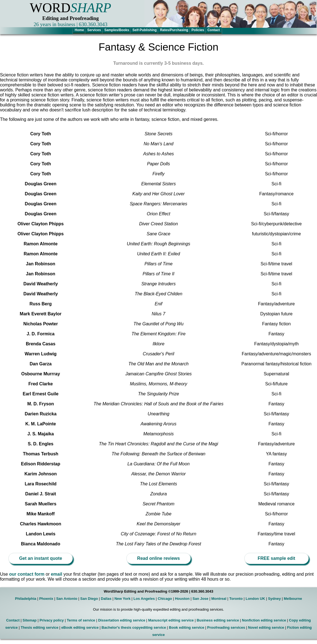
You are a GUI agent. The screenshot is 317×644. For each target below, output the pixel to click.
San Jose (201, 599)
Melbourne (293, 599)
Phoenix (46, 599)
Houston (182, 599)
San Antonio (67, 599)
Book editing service (187, 627)
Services (94, 30)
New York (122, 599)
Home (79, 30)
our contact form (27, 574)
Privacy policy (51, 620)
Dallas (106, 599)
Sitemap (30, 620)
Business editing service (218, 620)
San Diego (89, 599)
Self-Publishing (144, 30)
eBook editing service (80, 627)
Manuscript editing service (171, 620)
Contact (214, 30)
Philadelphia (26, 599)
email (57, 574)
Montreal (219, 599)
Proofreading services (226, 627)
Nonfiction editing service (264, 620)
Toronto (236, 599)
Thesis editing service (39, 627)
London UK (255, 599)
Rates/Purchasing (174, 30)
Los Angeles (144, 599)
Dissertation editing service (122, 620)
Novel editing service (266, 627)
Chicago (165, 599)
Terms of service (81, 620)
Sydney (274, 599)
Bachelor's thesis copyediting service (134, 627)
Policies (198, 30)
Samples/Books (117, 30)
